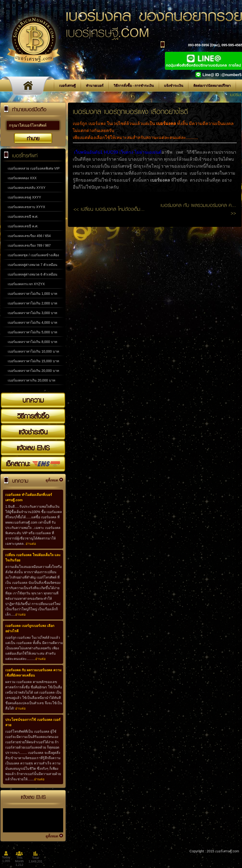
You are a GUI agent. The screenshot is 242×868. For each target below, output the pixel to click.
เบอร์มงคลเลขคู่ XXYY (24, 197)
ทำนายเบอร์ (95, 85)
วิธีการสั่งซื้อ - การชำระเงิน (134, 85)
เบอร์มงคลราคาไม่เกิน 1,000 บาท (32, 294)
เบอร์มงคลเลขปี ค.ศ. (23, 226)
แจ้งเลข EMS (33, 448)
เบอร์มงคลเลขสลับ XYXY (27, 188)
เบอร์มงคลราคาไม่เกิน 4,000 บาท (32, 322)
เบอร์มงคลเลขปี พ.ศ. (23, 217)
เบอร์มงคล (166, 124)
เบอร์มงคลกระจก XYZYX (26, 284)
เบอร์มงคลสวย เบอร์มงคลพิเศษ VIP (34, 168)
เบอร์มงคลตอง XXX (22, 178)
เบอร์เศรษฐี (67, 85)
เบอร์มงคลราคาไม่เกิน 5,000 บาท (32, 332)
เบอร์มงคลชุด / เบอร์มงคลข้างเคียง (33, 255)
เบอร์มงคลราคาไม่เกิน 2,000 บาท (32, 303)
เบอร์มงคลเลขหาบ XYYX (26, 207)
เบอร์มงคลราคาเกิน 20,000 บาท (31, 380)
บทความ (33, 400)
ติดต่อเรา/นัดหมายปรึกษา (212, 85)
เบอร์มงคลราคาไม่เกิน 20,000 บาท (33, 371)
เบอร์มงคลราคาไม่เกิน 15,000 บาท (33, 361)
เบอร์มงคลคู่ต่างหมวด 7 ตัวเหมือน (33, 265)
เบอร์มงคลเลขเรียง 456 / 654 (29, 236)
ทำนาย (33, 138)
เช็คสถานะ (33, 464)
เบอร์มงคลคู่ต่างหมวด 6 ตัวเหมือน (33, 274)
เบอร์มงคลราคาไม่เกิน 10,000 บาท (33, 351)
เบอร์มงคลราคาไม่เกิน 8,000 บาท (32, 342)
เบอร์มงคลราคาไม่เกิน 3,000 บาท (32, 313)
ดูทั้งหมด (52, 480)
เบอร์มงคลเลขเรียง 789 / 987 (29, 245)
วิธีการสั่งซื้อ (33, 416)
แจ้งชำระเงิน (174, 85)
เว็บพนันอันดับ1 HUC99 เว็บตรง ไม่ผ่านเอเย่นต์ (118, 152)
